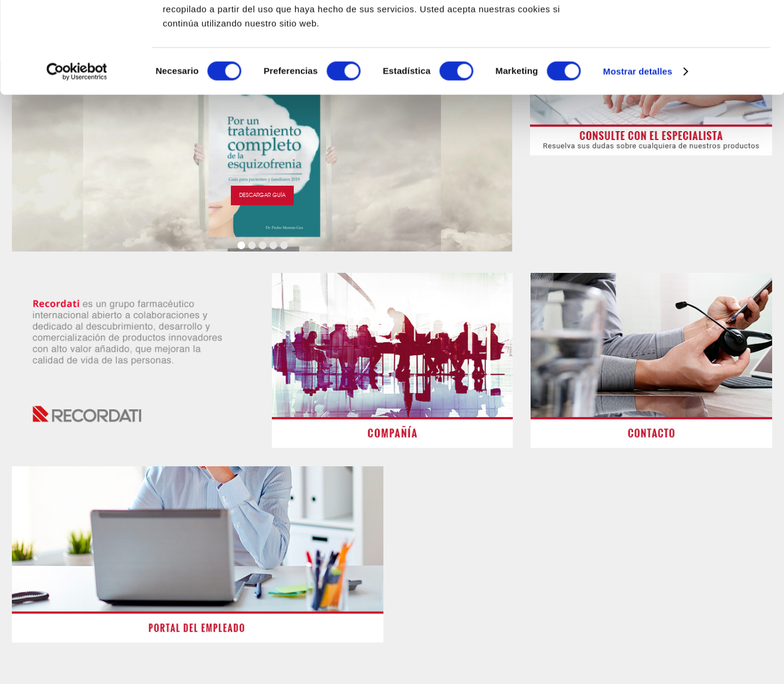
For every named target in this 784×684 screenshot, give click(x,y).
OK (685, 29)
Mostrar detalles (638, 162)
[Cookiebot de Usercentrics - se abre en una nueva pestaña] (77, 163)
